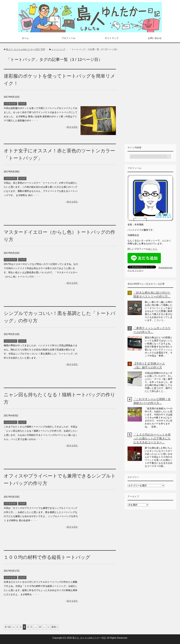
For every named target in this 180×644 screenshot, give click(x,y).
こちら (154, 249)
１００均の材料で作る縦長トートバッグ (48, 557)
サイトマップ (112, 38)
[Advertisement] (150, 98)
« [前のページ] (14, 627)
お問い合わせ (155, 38)
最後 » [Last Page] (55, 627)
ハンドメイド (10, 104)
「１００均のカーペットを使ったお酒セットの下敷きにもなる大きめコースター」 (152, 438)
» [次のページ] (48, 627)
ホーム (25, 38)
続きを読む (72, 127)
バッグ (22, 104)
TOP (26, 49)
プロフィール (68, 38)
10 (40, 627)
